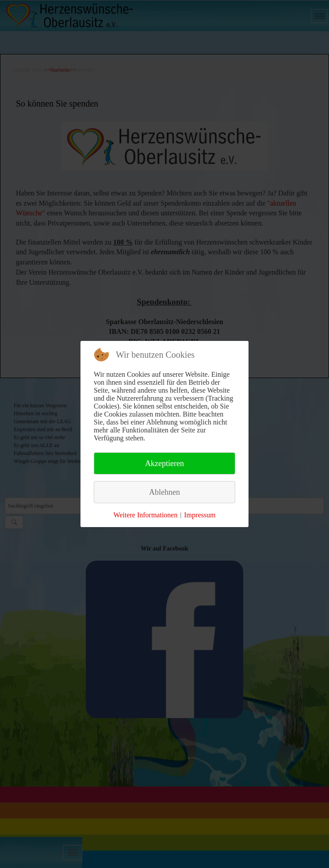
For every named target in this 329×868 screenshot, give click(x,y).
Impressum (200, 515)
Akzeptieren (164, 463)
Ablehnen (164, 492)
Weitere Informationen (146, 515)
